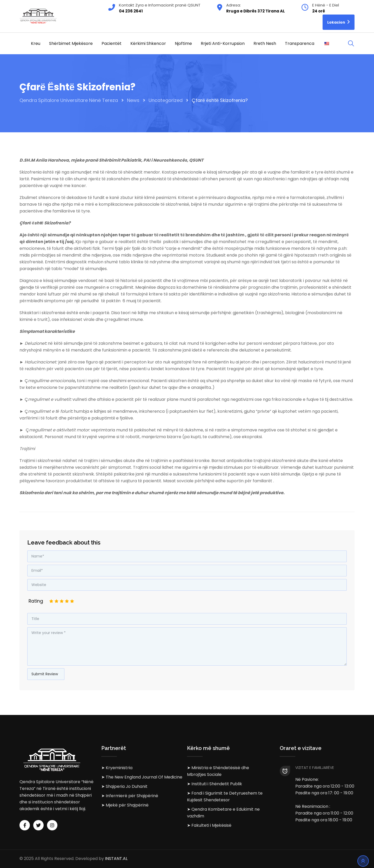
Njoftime (183, 43)
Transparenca (300, 43)
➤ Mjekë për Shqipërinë (125, 805)
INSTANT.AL (116, 859)
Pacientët (112, 43)
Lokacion (339, 22)
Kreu (36, 43)
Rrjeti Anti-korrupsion (223, 43)
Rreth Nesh (265, 43)
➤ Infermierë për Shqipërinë (130, 796)
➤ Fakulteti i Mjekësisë (209, 825)
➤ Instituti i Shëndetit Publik (215, 784)
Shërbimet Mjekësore (71, 43)
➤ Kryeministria (117, 768)
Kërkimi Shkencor (148, 43)
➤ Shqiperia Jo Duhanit (124, 786)
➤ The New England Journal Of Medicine (142, 777)
